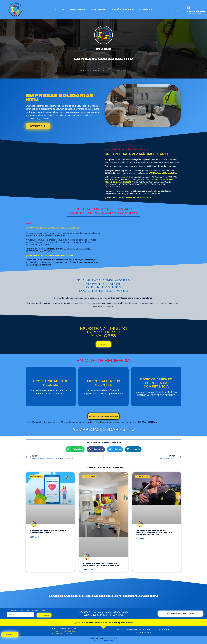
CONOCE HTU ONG (78, 10)
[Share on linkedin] (133, 449)
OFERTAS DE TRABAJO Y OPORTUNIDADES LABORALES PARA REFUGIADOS (154, 533)
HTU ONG (59, 10)
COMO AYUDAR (99, 10)
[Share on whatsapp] (75, 449)
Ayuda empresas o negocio (95, 71)
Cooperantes (120, 71)
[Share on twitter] (115, 449)
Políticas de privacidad (104, 640)
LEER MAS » (35, 537)
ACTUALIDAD (146, 10)
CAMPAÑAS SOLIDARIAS (122, 10)
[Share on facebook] (96, 449)
